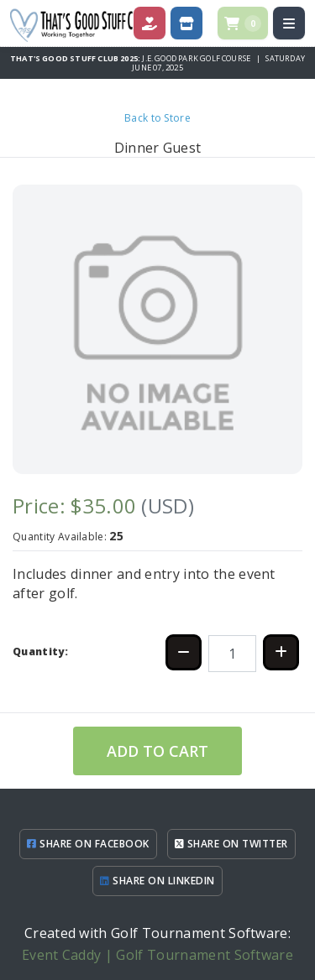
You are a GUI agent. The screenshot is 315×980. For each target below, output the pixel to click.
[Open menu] (289, 23)
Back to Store (157, 118)
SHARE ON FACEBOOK (88, 844)
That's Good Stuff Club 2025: (76, 58)
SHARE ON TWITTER (231, 844)
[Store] (186, 23)
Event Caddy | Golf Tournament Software (157, 955)
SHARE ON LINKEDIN (157, 881)
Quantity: (40, 652)
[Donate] (150, 23)
